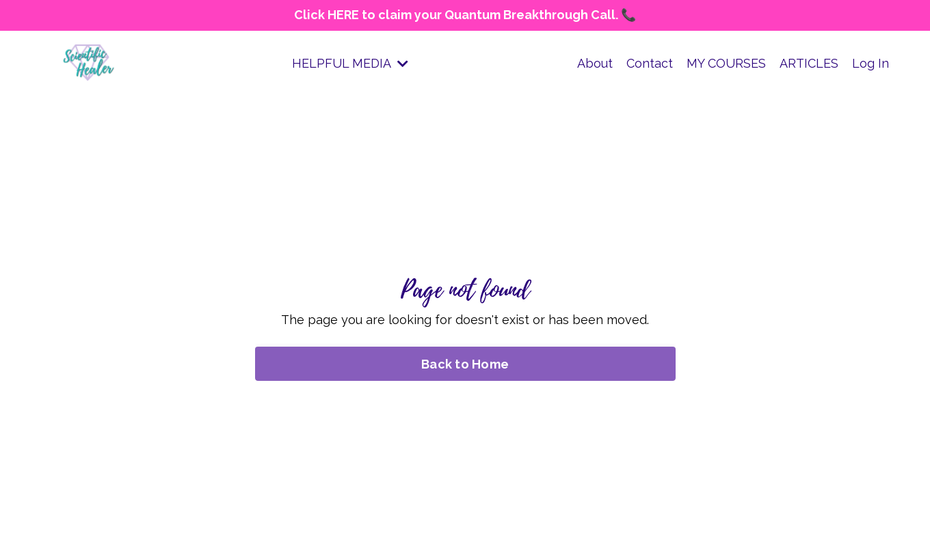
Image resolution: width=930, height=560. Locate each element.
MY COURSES (726, 63)
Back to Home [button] (465, 364)
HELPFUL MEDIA (350, 63)
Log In (871, 63)
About (595, 63)
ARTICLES (809, 63)
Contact (650, 63)
